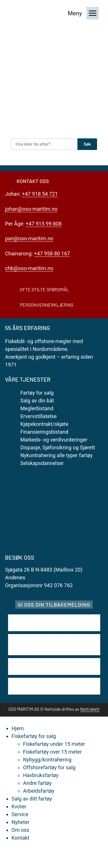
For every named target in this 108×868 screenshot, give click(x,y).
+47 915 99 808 (44, 224)
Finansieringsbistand (44, 432)
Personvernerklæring (47, 305)
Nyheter (20, 822)
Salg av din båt (37, 401)
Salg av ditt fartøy (32, 799)
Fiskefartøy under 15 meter (54, 744)
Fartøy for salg (37, 393)
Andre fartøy (37, 783)
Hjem (18, 728)
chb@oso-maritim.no (29, 268)
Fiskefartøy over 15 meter (52, 752)
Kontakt (20, 838)
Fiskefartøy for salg (34, 736)
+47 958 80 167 (52, 253)
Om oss (20, 830)
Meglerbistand (37, 408)
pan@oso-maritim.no (29, 238)
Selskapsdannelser (42, 463)
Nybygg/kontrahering (47, 760)
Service (20, 814)
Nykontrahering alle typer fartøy (57, 455)
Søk (87, 144)
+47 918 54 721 (40, 194)
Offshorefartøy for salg (49, 767)
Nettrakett (90, 709)
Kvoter (19, 806)
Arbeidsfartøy (39, 791)
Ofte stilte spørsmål (44, 289)
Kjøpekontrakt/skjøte (44, 424)
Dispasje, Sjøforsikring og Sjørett (58, 447)
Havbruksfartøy (41, 775)
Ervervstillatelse (39, 416)
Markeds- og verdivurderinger (54, 440)
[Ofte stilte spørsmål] (10, 289)
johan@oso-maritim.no (31, 209)
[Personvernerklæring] (10, 305)
